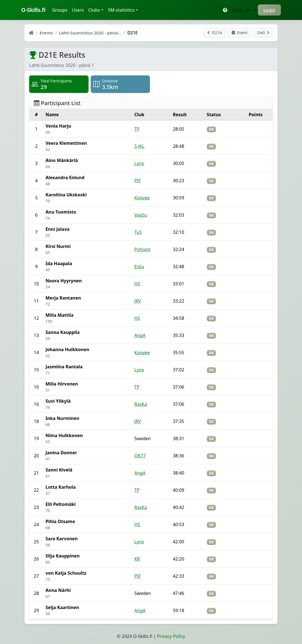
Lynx (139, 163)
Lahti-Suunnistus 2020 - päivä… (90, 33)
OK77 (140, 456)
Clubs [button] (94, 10)
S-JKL (139, 146)
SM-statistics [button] (121, 10)
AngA (140, 335)
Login (269, 10)
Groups (61, 10)
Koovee (142, 198)
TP (137, 129)
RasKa (141, 404)
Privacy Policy (171, 636)
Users (78, 10)
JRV (138, 301)
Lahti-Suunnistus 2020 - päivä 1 (61, 65)
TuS (138, 232)
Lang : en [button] (242, 10)
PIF (138, 181)
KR (137, 559)
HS (137, 284)
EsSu (139, 267)
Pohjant (142, 249)
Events (46, 33)
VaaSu (141, 215)
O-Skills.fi (33, 10)
